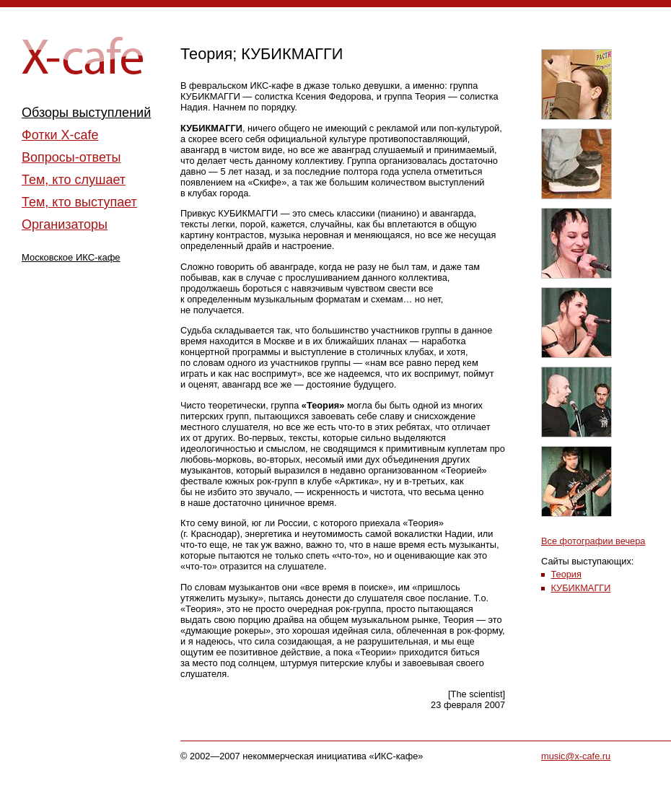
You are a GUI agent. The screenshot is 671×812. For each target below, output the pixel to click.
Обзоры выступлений (86, 113)
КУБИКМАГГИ (580, 588)
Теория (566, 574)
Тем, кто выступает (79, 202)
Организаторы (65, 224)
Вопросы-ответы (71, 157)
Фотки (60, 135)
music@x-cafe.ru (576, 756)
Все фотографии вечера (593, 541)
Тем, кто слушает (74, 180)
